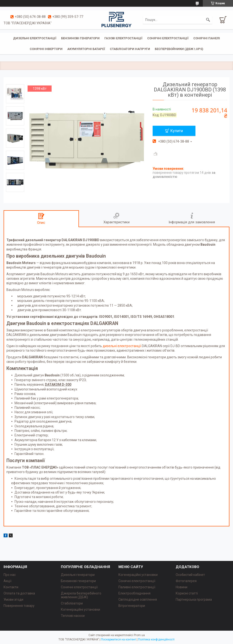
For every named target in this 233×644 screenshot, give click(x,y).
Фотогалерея (186, 581)
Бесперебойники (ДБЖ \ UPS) (179, 49)
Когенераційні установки (80, 609)
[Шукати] (208, 20)
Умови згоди (13, 599)
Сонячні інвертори (46, 49)
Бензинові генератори (80, 38)
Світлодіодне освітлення (138, 599)
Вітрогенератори (132, 606)
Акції (7, 581)
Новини (182, 587)
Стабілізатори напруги (130, 49)
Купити (177, 131)
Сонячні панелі (207, 38)
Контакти (11, 587)
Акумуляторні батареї (86, 49)
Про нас (10, 575)
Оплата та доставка (19, 593)
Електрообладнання (134, 593)
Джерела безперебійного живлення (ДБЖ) (81, 595)
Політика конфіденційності (156, 639)
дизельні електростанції (122, 346)
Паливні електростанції (137, 587)
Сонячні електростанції (168, 38)
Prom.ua (139, 635)
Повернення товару (19, 606)
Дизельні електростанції (35, 38)
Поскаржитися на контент (119, 639)
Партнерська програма (194, 599)
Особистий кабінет (190, 575)
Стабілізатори (72, 603)
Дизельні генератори (78, 575)
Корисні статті (187, 593)
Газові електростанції (123, 38)
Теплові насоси (73, 616)
